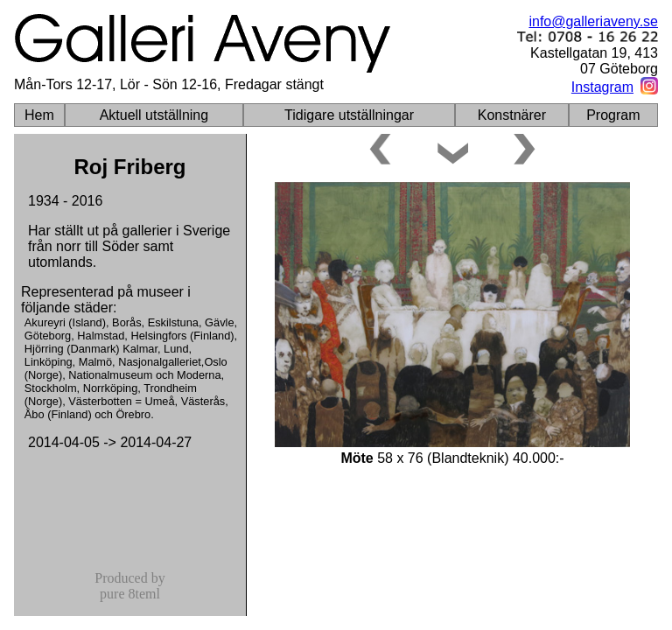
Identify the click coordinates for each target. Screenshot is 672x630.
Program (613, 115)
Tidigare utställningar (349, 115)
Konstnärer (512, 115)
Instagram (602, 87)
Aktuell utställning (154, 115)
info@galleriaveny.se (593, 21)
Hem (39, 115)
